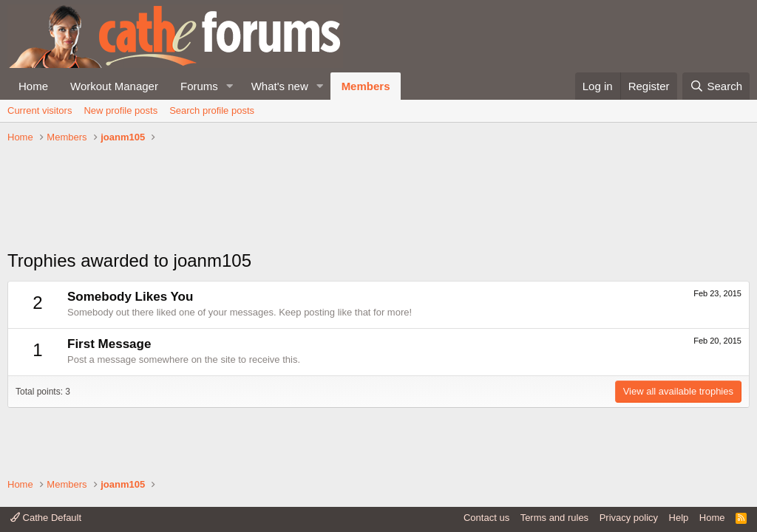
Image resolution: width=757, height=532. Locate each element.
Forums (199, 86)
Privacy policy (629, 518)
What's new (280, 86)
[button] (230, 86)
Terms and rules (554, 518)
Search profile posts (212, 110)
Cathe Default (46, 518)
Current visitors (40, 110)
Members (366, 86)
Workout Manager (114, 86)
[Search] (716, 86)
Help (679, 518)
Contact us (486, 518)
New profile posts (120, 110)
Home (33, 86)
